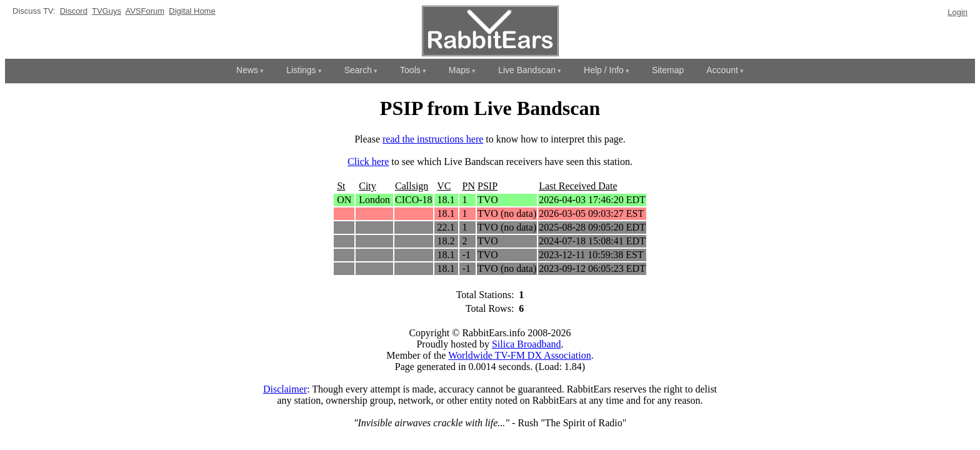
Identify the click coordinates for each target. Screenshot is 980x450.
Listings (301, 70)
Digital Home (192, 11)
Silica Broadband (527, 344)
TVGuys (107, 11)
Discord (74, 11)
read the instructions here (433, 139)
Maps (459, 70)
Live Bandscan (527, 70)
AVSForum (145, 11)
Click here (368, 162)
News (247, 70)
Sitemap (668, 70)
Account (722, 70)
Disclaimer (285, 389)
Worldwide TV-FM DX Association (520, 355)
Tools (410, 70)
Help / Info (604, 70)
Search (358, 70)
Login (957, 12)
